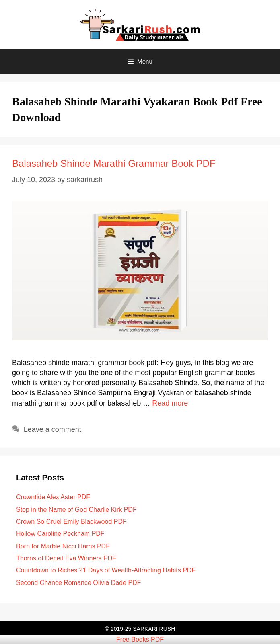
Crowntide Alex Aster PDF (53, 497)
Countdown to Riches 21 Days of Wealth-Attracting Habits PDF (106, 570)
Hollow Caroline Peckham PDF (60, 534)
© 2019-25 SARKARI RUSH (140, 629)
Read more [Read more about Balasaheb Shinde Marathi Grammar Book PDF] (170, 403)
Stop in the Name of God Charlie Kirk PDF (76, 510)
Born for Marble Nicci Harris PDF (63, 546)
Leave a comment (52, 429)
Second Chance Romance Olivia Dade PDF (78, 583)
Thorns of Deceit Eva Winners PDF (66, 558)
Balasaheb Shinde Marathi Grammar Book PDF (114, 163)
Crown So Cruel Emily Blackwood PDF (71, 522)
